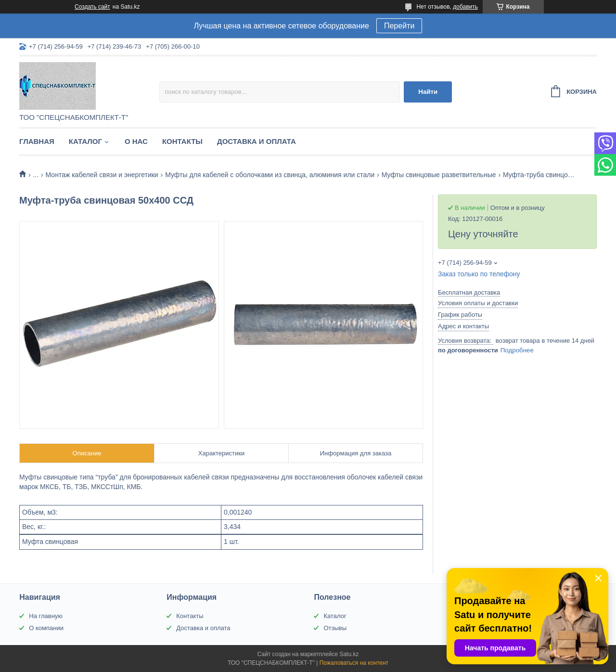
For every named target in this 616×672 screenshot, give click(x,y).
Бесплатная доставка (469, 292)
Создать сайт (92, 7)
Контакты (182, 141)
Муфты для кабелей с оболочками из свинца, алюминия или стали (270, 175)
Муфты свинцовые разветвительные (439, 175)
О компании (46, 628)
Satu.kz (349, 654)
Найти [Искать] (428, 92)
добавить (465, 7)
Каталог (85, 141)
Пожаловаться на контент (354, 663)
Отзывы (335, 628)
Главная (37, 141)
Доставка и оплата (257, 141)
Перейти (399, 26)
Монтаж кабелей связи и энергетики (102, 175)
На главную (46, 616)
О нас (136, 141)
